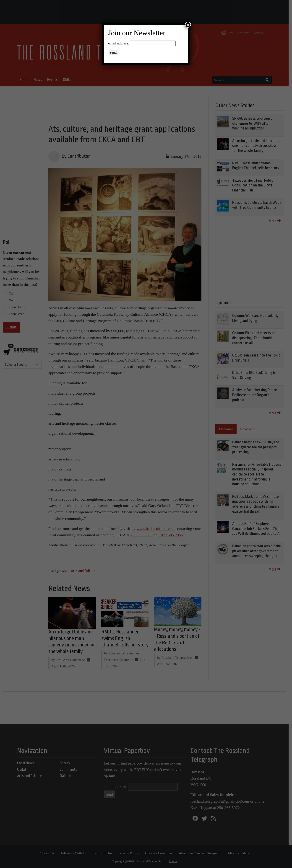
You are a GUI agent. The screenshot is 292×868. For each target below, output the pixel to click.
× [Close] (188, 25)
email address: (119, 43)
